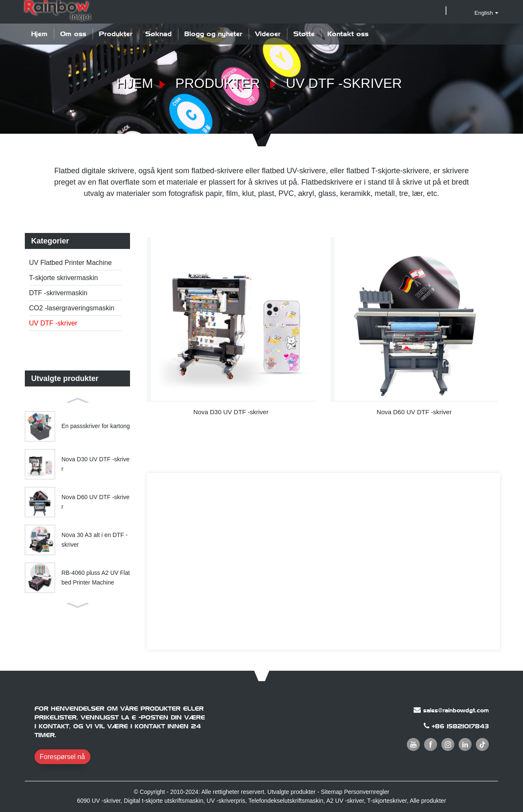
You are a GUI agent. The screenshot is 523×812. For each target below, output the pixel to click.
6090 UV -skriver (99, 801)
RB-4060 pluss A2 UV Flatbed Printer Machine (96, 577)
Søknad (158, 34)
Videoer (268, 34)
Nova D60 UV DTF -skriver (96, 502)
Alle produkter (428, 801)
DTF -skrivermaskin (58, 293)
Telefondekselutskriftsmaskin (286, 801)
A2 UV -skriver (345, 801)
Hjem (39, 34)
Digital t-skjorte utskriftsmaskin (163, 801)
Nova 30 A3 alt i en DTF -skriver (94, 540)
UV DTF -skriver (344, 83)
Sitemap (331, 792)
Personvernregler (367, 792)
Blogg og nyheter (213, 34)
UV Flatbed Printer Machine (70, 263)
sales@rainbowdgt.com (456, 710)
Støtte (304, 34)
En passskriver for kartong (96, 426)
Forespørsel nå (62, 757)
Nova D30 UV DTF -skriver (96, 464)
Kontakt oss (348, 34)
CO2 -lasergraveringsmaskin (72, 308)
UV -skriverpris (226, 801)
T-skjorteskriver (387, 801)
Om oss (73, 34)
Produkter (116, 34)
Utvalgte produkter (292, 792)
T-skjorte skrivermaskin (64, 278)
